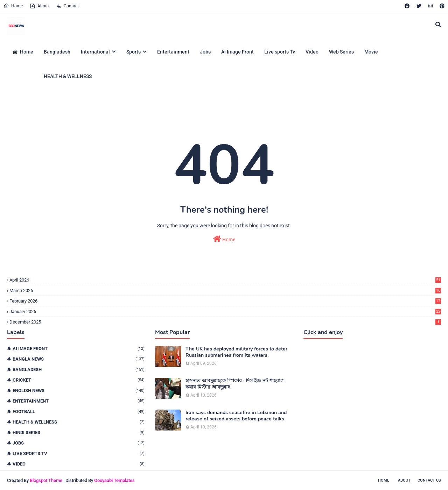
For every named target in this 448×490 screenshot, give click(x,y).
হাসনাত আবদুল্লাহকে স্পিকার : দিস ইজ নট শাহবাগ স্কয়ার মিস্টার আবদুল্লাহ (234, 384)
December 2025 (225, 322)
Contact (67, 6)
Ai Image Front (79, 349)
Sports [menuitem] (134, 52)
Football (79, 411)
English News (79, 390)
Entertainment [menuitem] (173, 52)
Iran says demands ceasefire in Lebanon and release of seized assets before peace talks (236, 416)
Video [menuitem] (312, 52)
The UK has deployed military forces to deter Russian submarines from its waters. (236, 352)
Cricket (79, 380)
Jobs (79, 443)
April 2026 (225, 280)
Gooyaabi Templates (114, 480)
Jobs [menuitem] (205, 52)
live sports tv (79, 453)
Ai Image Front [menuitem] (237, 52)
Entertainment (79, 401)
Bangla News (79, 359)
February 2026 (225, 301)
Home (13, 6)
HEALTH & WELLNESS (79, 422)
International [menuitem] (95, 52)
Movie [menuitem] (371, 52)
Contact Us (429, 480)
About (39, 6)
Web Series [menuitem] (341, 52)
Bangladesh (79, 370)
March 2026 (225, 290)
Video (79, 464)
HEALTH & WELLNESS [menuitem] (68, 76)
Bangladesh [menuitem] (57, 52)
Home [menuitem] (23, 52)
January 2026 (225, 311)
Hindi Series (79, 432)
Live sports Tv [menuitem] (280, 52)
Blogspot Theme (46, 480)
